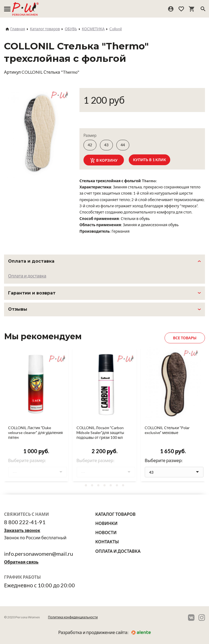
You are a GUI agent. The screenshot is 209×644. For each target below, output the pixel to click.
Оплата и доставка (27, 276)
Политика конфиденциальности (73, 617)
